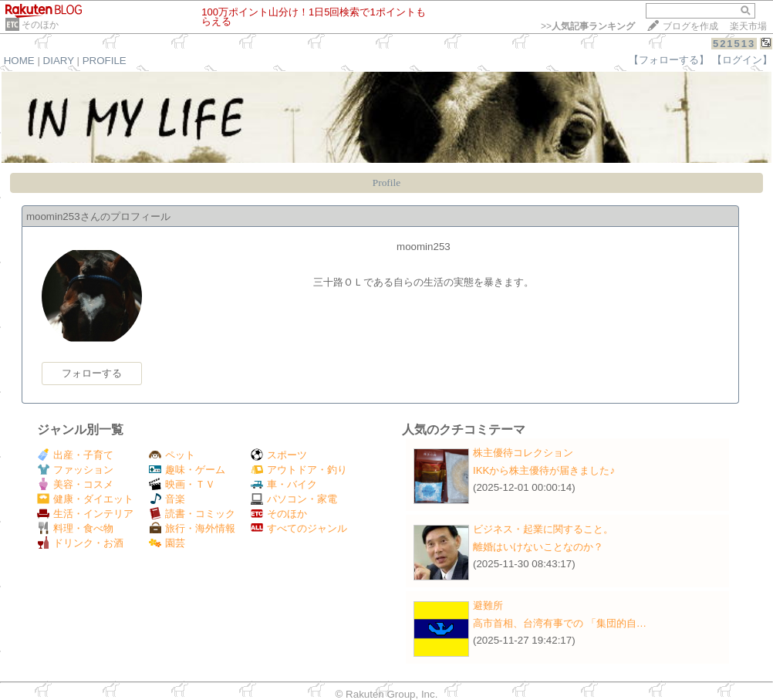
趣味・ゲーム (187, 470)
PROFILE (105, 61)
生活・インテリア (85, 514)
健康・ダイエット (85, 499)
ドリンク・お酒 (80, 543)
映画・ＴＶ (182, 484)
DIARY (59, 61)
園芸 (167, 543)
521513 (734, 44)
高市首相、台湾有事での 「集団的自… (560, 623)
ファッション (75, 470)
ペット (172, 455)
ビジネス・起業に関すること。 (543, 529)
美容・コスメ (75, 484)
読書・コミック (192, 514)
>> (588, 26)
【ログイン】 (742, 60)
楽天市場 (748, 26)
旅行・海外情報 (192, 528)
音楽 (167, 499)
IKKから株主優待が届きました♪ (544, 470)
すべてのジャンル (299, 528)
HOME (19, 61)
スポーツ (279, 455)
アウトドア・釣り (299, 470)
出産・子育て (75, 455)
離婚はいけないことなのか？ (538, 547)
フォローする (92, 373)
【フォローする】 (669, 60)
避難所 (488, 605)
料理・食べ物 (75, 528)
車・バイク (284, 484)
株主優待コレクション (523, 453)
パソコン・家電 (294, 499)
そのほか (40, 25)
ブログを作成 (690, 26)
